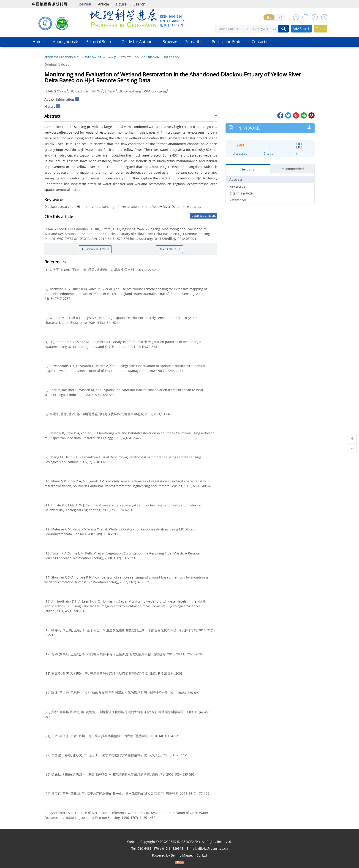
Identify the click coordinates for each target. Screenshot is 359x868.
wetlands (194, 207)
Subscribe (194, 42)
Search (139, 4)
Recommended (292, 169)
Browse (169, 42)
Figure (121, 4)
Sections (248, 169)
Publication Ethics (227, 42)
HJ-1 (80, 207)
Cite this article (241, 193)
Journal (85, 4)
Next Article (169, 249)
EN (269, 18)
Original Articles (57, 64)
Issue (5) (112, 57)
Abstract (236, 180)
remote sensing (102, 207)
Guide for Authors (137, 42)
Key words (237, 186)
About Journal (65, 42)
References (238, 200)
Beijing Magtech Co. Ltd (189, 855)
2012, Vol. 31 (93, 57)
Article (103, 4)
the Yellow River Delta (163, 207)
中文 (280, 18)
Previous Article (95, 249)
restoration (130, 207)
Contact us (261, 42)
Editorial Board (99, 42)
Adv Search (301, 29)
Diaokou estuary (57, 207)
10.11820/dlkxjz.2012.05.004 (161, 57)
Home (38, 42)
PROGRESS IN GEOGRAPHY (62, 57)
